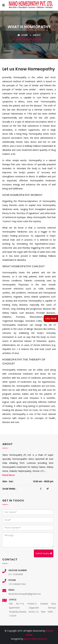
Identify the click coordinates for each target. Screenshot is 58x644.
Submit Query (44, 553)
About (37, 35)
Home (23, 35)
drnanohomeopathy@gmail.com (25, 594)
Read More (8, 475)
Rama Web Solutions (35, 639)
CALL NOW (51, 319)
